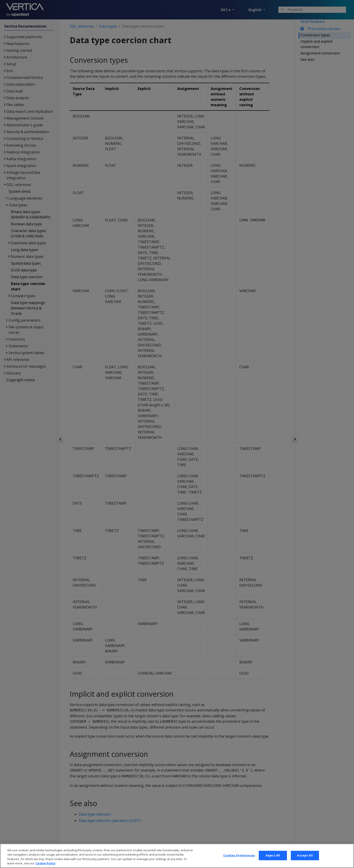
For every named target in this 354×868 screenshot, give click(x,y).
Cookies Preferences (239, 860)
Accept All (305, 860)
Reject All (273, 860)
